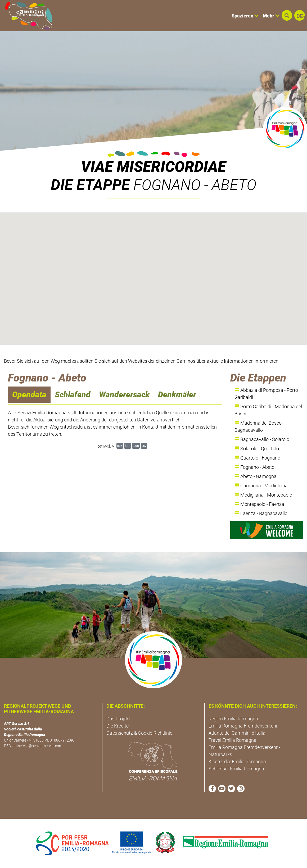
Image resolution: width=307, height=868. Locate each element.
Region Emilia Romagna (233, 719)
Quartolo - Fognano (257, 458)
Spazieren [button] (245, 16)
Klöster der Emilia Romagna (237, 762)
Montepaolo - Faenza (259, 504)
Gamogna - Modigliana (261, 486)
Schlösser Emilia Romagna (236, 769)
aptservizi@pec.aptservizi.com (37, 746)
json (136, 446)
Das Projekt (118, 719)
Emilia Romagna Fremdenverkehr (243, 726)
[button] (287, 15)
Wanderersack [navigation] (124, 395)
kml (128, 446)
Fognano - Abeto (254, 467)
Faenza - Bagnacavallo (261, 513)
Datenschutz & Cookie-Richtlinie (139, 733)
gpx (120, 446)
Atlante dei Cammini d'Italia (237, 733)
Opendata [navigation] (29, 395)
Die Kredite (118, 726)
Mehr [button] (271, 16)
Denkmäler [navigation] (177, 395)
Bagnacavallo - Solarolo (262, 439)
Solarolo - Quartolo (257, 449)
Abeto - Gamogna (256, 476)
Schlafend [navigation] (73, 395)
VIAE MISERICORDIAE (153, 167)
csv (144, 446)
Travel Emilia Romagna (232, 740)
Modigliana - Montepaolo (263, 495)
